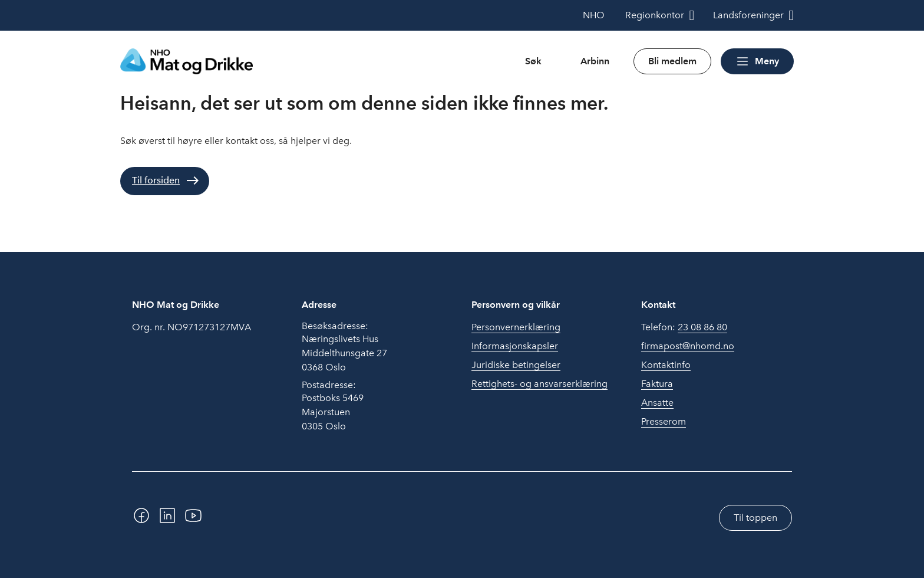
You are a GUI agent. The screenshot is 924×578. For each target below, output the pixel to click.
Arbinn (595, 61)
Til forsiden (156, 180)
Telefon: (684, 327)
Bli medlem (672, 61)
